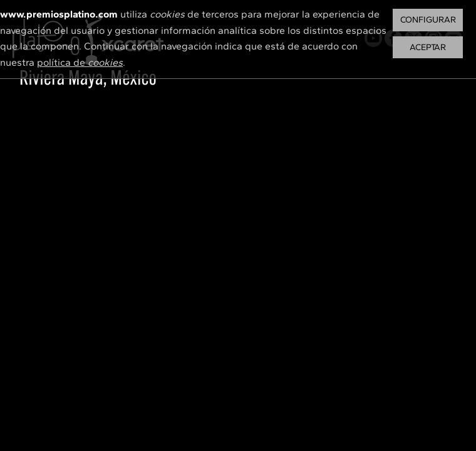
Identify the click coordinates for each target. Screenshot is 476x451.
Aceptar (428, 47)
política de (80, 62)
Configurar (428, 20)
